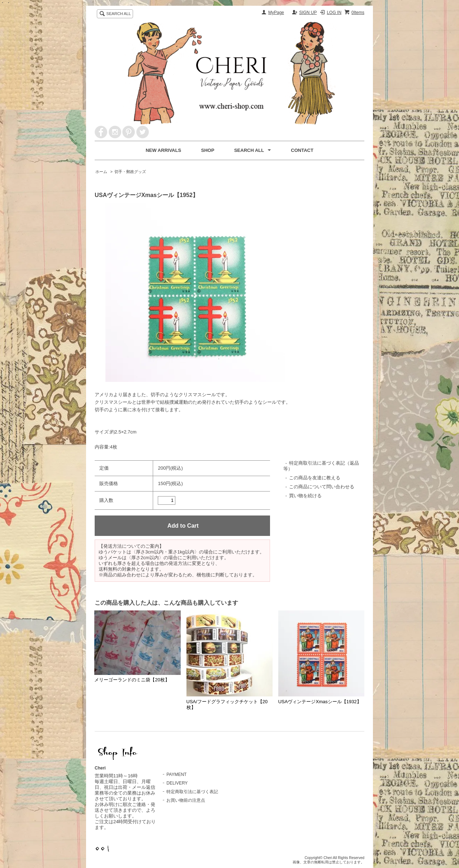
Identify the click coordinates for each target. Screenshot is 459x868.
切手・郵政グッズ (130, 172)
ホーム (101, 172)
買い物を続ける (305, 496)
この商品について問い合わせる (322, 487)
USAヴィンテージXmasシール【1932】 (320, 702)
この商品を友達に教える (315, 478)
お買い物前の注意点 (186, 800)
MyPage (276, 13)
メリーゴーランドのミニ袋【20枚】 (132, 680)
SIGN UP (308, 13)
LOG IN (334, 13)
